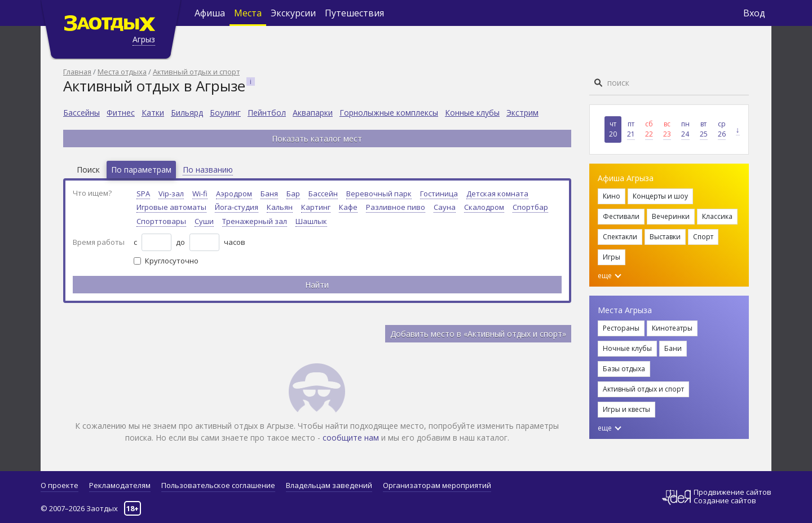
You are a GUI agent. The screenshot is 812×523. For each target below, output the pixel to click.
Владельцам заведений (329, 485)
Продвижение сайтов (732, 492)
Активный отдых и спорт (196, 72)
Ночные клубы (627, 348)
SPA (143, 194)
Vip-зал (171, 194)
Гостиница (439, 194)
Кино (612, 196)
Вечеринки (671, 216)
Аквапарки (313, 113)
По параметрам (141, 170)
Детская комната (497, 194)
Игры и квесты (626, 409)
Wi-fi (200, 194)
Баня (269, 194)
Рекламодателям (120, 485)
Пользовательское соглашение (218, 485)
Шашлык (311, 221)
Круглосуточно (172, 261)
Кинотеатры (672, 328)
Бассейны (81, 113)
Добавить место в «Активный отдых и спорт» (478, 334)
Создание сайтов (725, 500)
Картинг (316, 207)
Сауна (445, 207)
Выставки (665, 237)
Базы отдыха (624, 369)
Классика (717, 216)
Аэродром (234, 194)
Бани (673, 348)
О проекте (59, 485)
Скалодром (484, 207)
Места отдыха (122, 72)
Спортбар (530, 207)
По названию (208, 170)
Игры (612, 257)
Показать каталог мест (317, 139)
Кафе (348, 207)
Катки (153, 113)
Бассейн (323, 194)
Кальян (280, 207)
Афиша (210, 13)
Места (248, 13)
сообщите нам (351, 438)
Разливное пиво (396, 207)
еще (610, 276)
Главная (77, 72)
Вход (754, 13)
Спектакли (620, 237)
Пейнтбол (267, 113)
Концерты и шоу (660, 196)
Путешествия (354, 13)
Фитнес (121, 113)
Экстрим (522, 113)
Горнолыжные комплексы (389, 113)
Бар (293, 194)
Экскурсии (293, 13)
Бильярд (187, 113)
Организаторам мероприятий (437, 485)
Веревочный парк (379, 194)
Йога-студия (237, 207)
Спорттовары (161, 221)
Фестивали (621, 216)
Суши (204, 221)
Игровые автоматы (171, 207)
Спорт (703, 237)
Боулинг (225, 113)
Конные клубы (472, 113)
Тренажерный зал (255, 221)
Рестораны (621, 328)
